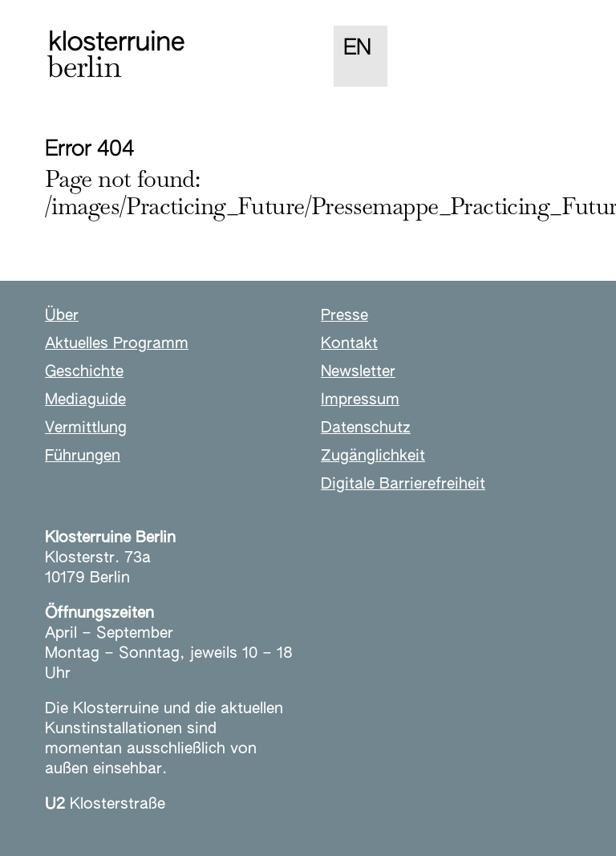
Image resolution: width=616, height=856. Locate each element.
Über (62, 316)
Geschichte (84, 372)
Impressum (360, 400)
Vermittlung (86, 428)
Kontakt (349, 344)
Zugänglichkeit (373, 456)
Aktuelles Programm (117, 344)
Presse (344, 316)
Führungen (83, 456)
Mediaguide (85, 400)
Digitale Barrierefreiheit (403, 484)
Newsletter (358, 372)
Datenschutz (366, 428)
